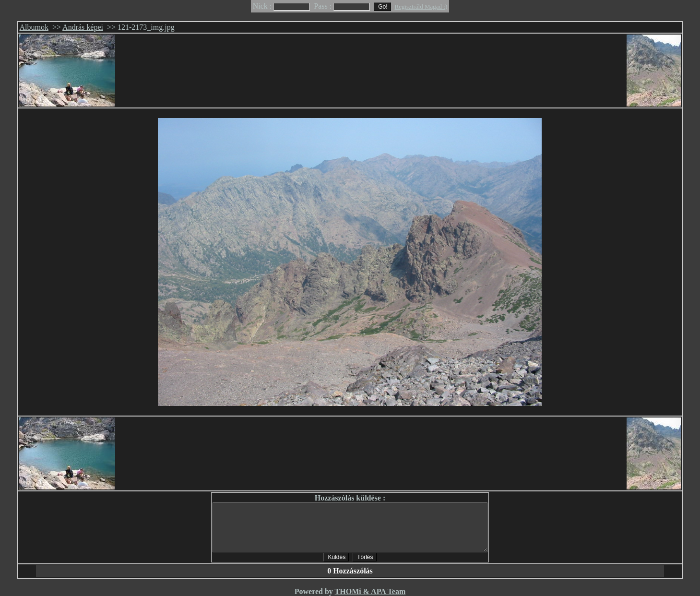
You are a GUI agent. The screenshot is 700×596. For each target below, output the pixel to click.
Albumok (34, 27)
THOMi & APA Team (370, 591)
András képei (83, 27)
